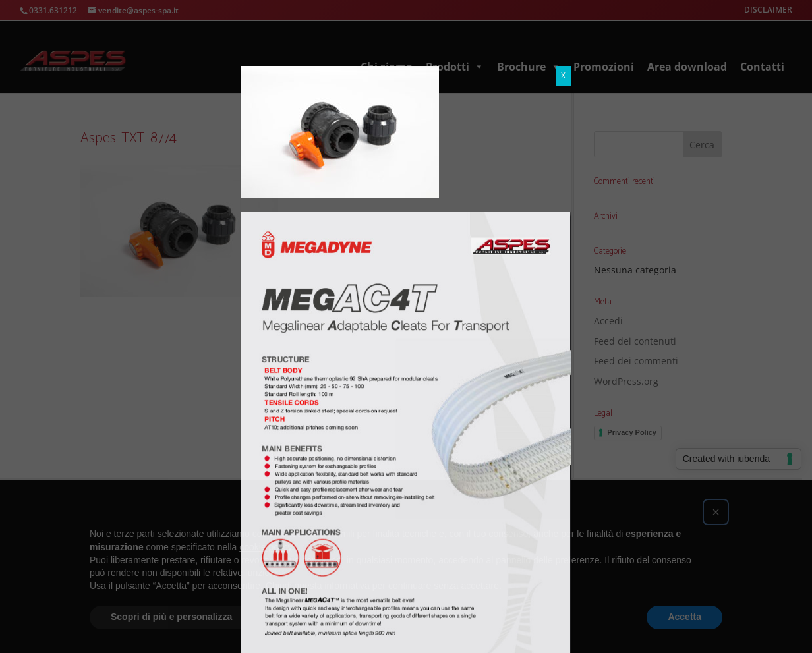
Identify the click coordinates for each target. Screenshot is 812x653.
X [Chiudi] (563, 75)
